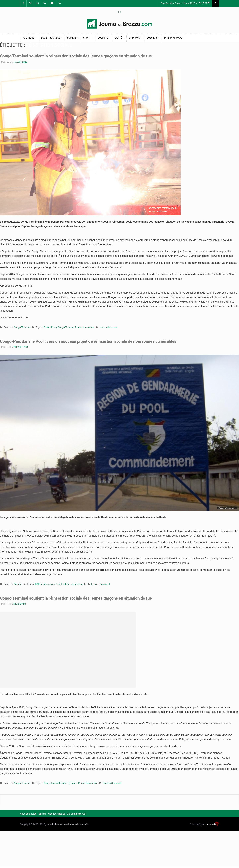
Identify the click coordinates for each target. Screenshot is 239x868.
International (174, 38)
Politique (29, 38)
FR (120, 12)
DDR (37, 584)
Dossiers (153, 38)
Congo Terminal (22, 327)
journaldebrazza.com (57, 824)
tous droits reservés (78, 824)
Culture (104, 38)
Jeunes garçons (69, 783)
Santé (119, 38)
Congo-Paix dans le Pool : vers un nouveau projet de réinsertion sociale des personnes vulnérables (91, 341)
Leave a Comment (109, 328)
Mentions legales (57, 814)
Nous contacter (28, 814)
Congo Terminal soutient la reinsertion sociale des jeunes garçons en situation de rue (79, 56)
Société (73, 38)
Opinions (135, 38)
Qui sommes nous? (77, 814)
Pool (63, 584)
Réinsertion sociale (85, 327)
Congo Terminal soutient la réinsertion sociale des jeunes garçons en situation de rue (79, 598)
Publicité (42, 814)
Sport (88, 38)
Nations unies (48, 584)
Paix (58, 584)
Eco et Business (52, 38)
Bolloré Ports (50, 327)
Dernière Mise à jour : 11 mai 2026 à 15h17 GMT (185, 3)
